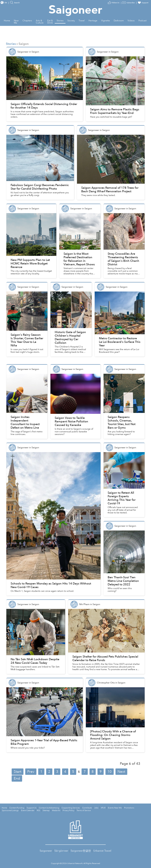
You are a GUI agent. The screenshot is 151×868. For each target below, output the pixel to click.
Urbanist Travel (102, 851)
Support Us (32, 808)
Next (121, 772)
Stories (11, 44)
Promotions (129, 808)
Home (4, 808)
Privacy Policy (68, 810)
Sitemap (46, 810)
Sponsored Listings (10, 810)
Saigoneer (46, 851)
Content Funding (17, 808)
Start (18, 772)
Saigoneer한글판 (81, 851)
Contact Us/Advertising (49, 808)
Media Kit (56, 810)
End (17, 778)
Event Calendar (28, 810)
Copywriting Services (71, 808)
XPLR (103, 808)
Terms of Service (84, 810)
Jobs (96, 808)
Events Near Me (115, 808)
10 (110, 772)
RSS (38, 810)
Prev (31, 772)
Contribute (87, 808)
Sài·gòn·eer (61, 851)
